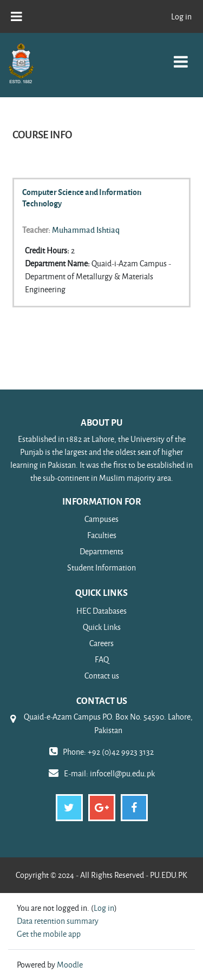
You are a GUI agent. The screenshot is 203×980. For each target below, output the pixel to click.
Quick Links (102, 627)
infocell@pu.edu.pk (122, 773)
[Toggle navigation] (181, 56)
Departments (101, 551)
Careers (101, 643)
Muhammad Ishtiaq (86, 230)
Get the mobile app (49, 934)
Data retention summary (58, 921)
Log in (181, 16)
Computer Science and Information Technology (82, 197)
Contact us (102, 676)
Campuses (101, 519)
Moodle (70, 965)
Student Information (101, 568)
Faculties (102, 535)
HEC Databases (101, 611)
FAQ (102, 659)
